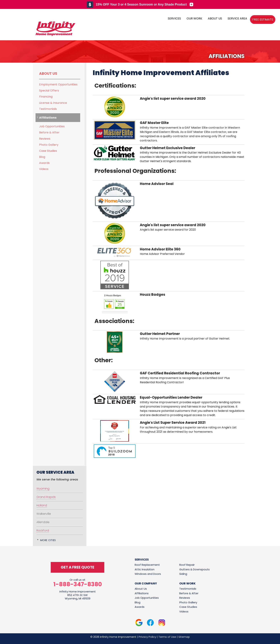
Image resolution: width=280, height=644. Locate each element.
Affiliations (48, 118)
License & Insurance (53, 103)
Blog (42, 157)
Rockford (43, 530)
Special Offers (49, 91)
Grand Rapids (46, 497)
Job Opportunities (52, 126)
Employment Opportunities (58, 84)
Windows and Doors (148, 574)
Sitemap (184, 637)
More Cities (48, 540)
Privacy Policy (147, 637)
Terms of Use (167, 637)
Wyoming (43, 489)
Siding (183, 574)
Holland (42, 505)
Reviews (45, 139)
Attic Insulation (145, 569)
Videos (44, 169)
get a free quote (77, 567)
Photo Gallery (49, 145)
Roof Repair (187, 565)
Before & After (49, 132)
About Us (48, 73)
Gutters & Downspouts (194, 569)
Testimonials (48, 109)
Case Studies (48, 151)
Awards (44, 163)
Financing (46, 97)
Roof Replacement (147, 565)
